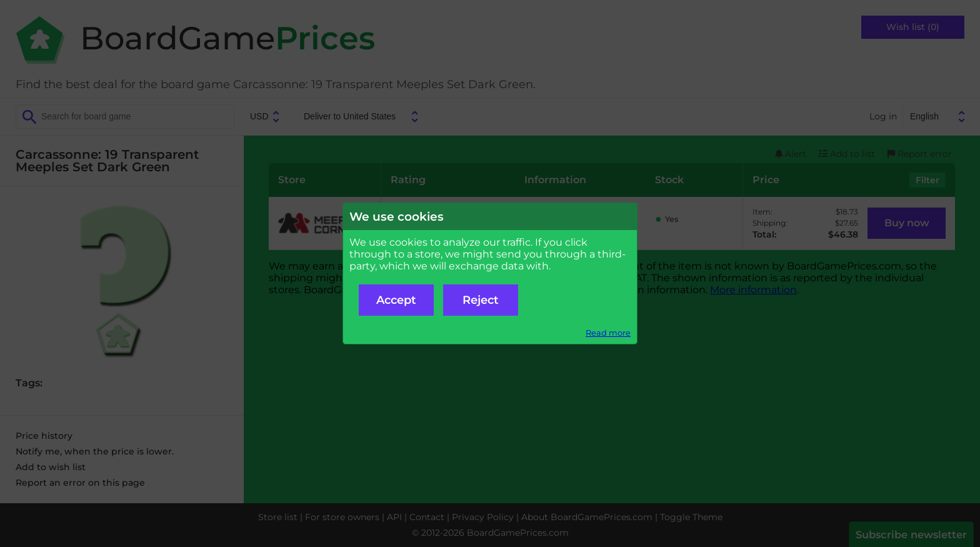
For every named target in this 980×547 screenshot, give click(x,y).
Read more (608, 333)
